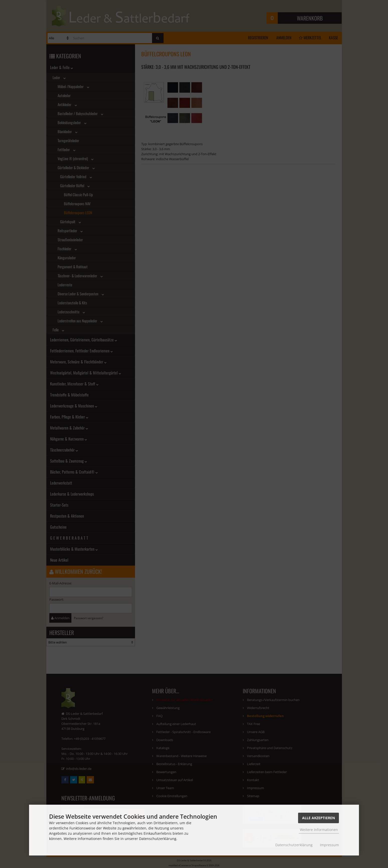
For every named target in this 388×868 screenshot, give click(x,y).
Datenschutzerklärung (294, 845)
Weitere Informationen (319, 830)
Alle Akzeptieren (318, 818)
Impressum (329, 845)
